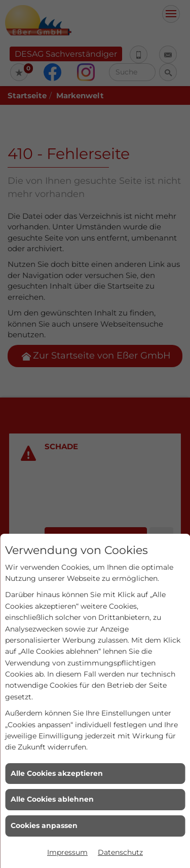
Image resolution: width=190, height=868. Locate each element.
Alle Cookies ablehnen (52, 799)
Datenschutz (120, 852)
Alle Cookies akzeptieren (57, 773)
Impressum (67, 852)
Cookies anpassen (44, 825)
